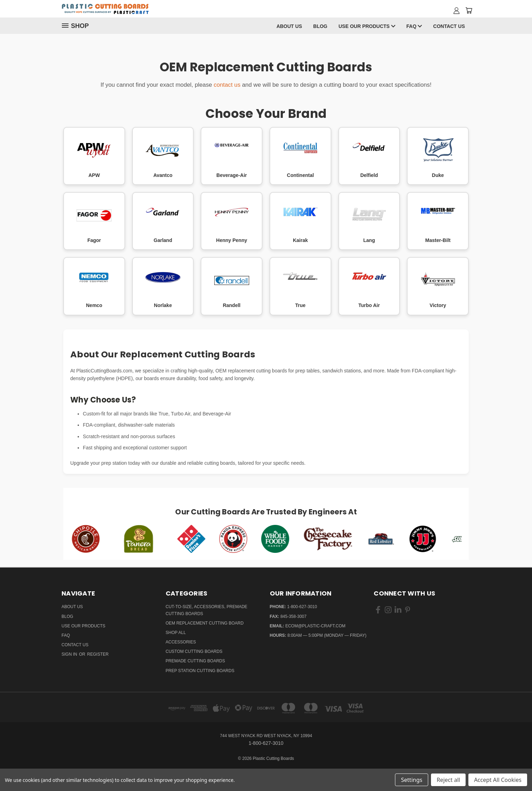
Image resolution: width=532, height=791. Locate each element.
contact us (227, 85)
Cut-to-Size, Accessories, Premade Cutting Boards (207, 610)
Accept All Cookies (498, 780)
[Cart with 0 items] (469, 10)
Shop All (176, 633)
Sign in (70, 654)
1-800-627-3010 (302, 607)
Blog (320, 26)
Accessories (181, 642)
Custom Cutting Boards (194, 651)
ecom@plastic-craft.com (315, 626)
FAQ (414, 26)
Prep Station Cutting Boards (200, 671)
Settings (412, 780)
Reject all (448, 780)
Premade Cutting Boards (195, 661)
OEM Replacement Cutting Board (205, 623)
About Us (289, 26)
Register (98, 654)
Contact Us (449, 26)
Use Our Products (367, 26)
